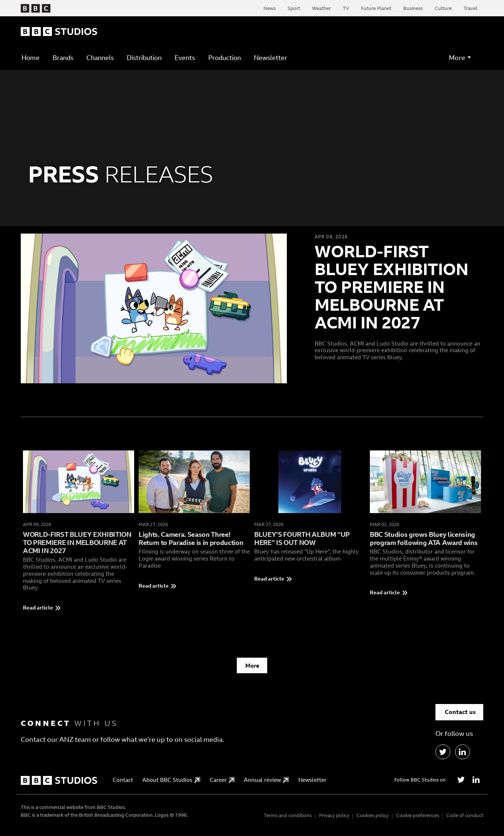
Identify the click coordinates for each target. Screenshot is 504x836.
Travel (470, 8)
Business (413, 8)
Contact (123, 783)
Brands (63, 58)
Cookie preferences (418, 819)
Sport (294, 8)
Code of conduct (465, 819)
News (270, 8)
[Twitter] (461, 783)
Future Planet (376, 8)
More (252, 669)
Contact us (460, 715)
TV (346, 8)
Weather (321, 8)
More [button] (457, 57)
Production (225, 58)
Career (222, 783)
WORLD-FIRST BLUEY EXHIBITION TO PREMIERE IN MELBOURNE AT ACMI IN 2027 (392, 287)
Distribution (144, 58)
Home (31, 58)
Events (185, 58)
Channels (100, 58)
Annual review (266, 783)
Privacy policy (334, 819)
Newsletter (271, 58)
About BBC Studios (171, 783)
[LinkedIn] (462, 755)
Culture (443, 8)
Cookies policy (373, 819)
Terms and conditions (288, 819)
